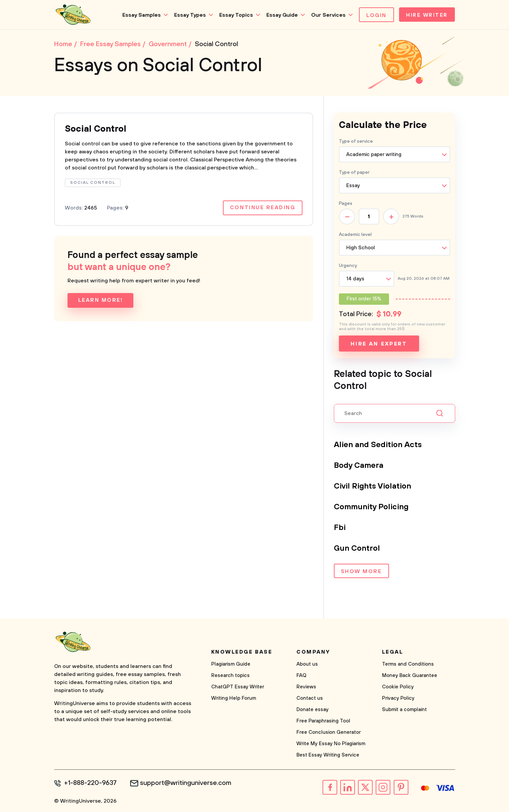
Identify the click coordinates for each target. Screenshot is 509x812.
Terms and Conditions (408, 665)
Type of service (356, 142)
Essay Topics (234, 15)
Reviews (306, 688)
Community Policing (372, 508)
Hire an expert (379, 345)
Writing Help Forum (234, 699)
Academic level (355, 235)
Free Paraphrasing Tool (323, 722)
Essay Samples (140, 15)
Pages (346, 204)
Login (375, 15)
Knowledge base (242, 653)
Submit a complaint (404, 710)
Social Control (97, 130)
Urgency (348, 266)
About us (307, 665)
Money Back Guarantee (410, 676)
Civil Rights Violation (373, 487)
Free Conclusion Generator (329, 733)
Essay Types (188, 15)
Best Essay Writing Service (328, 756)
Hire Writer (426, 15)
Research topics (230, 676)
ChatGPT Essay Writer (238, 688)
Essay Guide (280, 15)
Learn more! (101, 302)
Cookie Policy (398, 688)
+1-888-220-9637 (91, 784)
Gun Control (357, 549)
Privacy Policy (398, 699)
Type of (354, 173)
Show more (361, 572)
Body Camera (359, 466)
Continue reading (262, 209)
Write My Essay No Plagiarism (331, 744)
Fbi (340, 528)
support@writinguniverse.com (187, 784)
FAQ (301, 676)
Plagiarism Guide (231, 665)
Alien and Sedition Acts (379, 445)
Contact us (310, 699)
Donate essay (312, 710)
